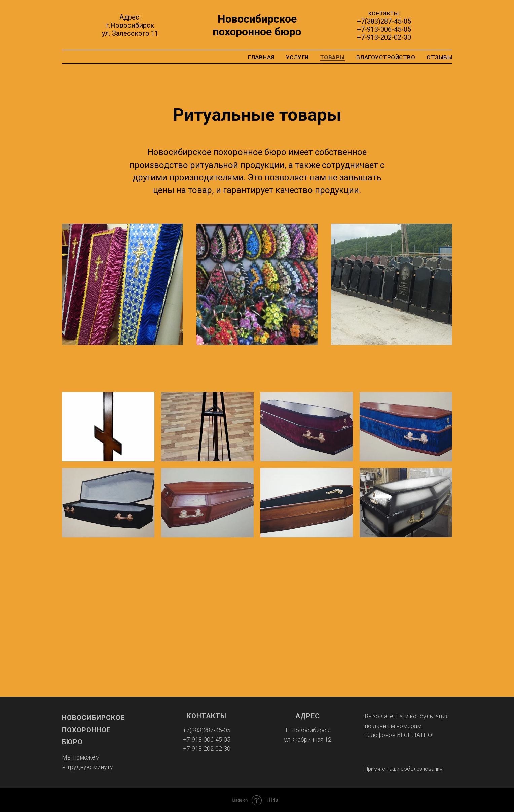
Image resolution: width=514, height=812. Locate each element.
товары (333, 57)
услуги (297, 57)
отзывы (439, 57)
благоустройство (386, 57)
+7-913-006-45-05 (384, 29)
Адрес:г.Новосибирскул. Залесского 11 (130, 25)
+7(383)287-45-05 (384, 21)
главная (261, 57)
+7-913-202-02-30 (384, 37)
